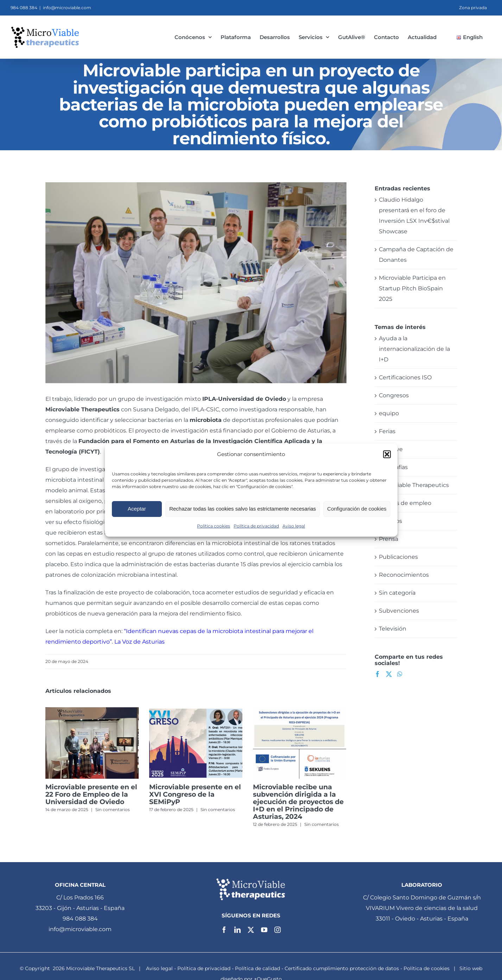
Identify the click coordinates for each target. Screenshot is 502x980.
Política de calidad (258, 968)
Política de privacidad (256, 526)
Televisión (393, 629)
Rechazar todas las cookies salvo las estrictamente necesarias (243, 509)
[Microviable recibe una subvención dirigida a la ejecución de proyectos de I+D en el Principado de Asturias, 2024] (300, 711)
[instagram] (278, 930)
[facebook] (224, 930)
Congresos (394, 395)
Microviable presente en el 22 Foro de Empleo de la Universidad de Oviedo (91, 794)
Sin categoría (397, 593)
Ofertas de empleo (405, 503)
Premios (390, 521)
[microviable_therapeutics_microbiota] (196, 283)
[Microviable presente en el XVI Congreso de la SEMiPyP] (196, 711)
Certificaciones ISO (405, 377)
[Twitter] (389, 674)
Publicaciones (398, 557)
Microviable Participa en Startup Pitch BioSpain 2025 (412, 288)
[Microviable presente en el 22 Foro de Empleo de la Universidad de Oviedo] (92, 711)
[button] (387, 454)
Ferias (387, 431)
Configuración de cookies (357, 509)
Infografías (393, 467)
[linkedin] (237, 930)
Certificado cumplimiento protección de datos (342, 968)
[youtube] (264, 930)
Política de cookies (427, 968)
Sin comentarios (113, 810)
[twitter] (251, 930)
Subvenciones (399, 611)
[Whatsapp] (400, 674)
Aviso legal (294, 526)
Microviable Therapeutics (82, 409)
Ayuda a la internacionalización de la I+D (414, 349)
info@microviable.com (67, 8)
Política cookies (214, 526)
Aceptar (137, 509)
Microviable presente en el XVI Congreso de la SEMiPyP (195, 794)
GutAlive (391, 449)
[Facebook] (378, 674)
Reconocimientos (404, 575)
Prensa (389, 539)
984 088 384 (80, 919)
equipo (389, 413)
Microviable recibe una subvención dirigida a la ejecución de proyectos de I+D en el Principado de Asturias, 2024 (298, 802)
